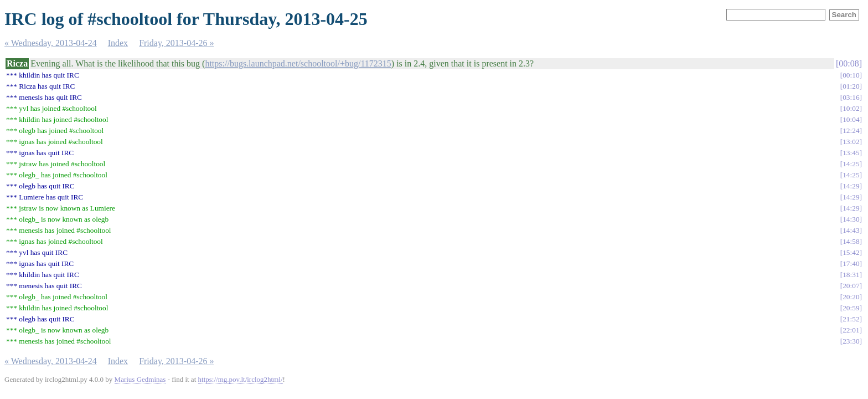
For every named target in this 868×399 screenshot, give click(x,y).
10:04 (851, 119)
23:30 (851, 341)
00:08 (849, 63)
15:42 (851, 252)
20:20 (851, 297)
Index (118, 43)
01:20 (851, 86)
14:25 (851, 164)
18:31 (851, 275)
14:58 (851, 241)
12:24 (851, 131)
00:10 (851, 75)
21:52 (851, 319)
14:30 (851, 219)
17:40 (851, 264)
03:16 (851, 97)
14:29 (851, 186)
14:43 (851, 230)
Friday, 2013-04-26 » (176, 43)
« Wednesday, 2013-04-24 (51, 43)
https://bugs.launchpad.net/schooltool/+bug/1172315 (298, 63)
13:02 (851, 142)
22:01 (851, 330)
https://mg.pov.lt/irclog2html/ (241, 379)
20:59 (851, 308)
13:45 (851, 153)
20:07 (851, 286)
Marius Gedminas (140, 379)
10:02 (851, 108)
